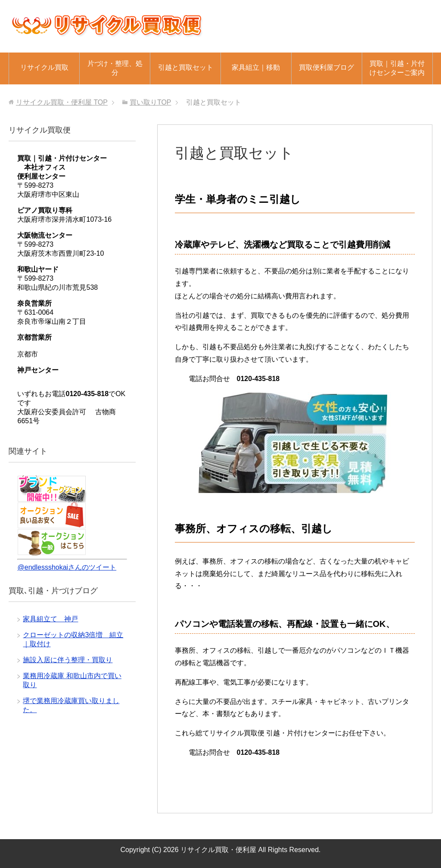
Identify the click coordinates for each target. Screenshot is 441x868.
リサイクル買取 (44, 67)
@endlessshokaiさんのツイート (67, 567)
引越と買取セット (186, 67)
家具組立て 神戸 (50, 619)
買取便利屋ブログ (326, 67)
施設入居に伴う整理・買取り (68, 660)
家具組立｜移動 (256, 67)
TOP (62, 102)
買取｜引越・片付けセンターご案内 (397, 68)
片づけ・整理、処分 (115, 68)
